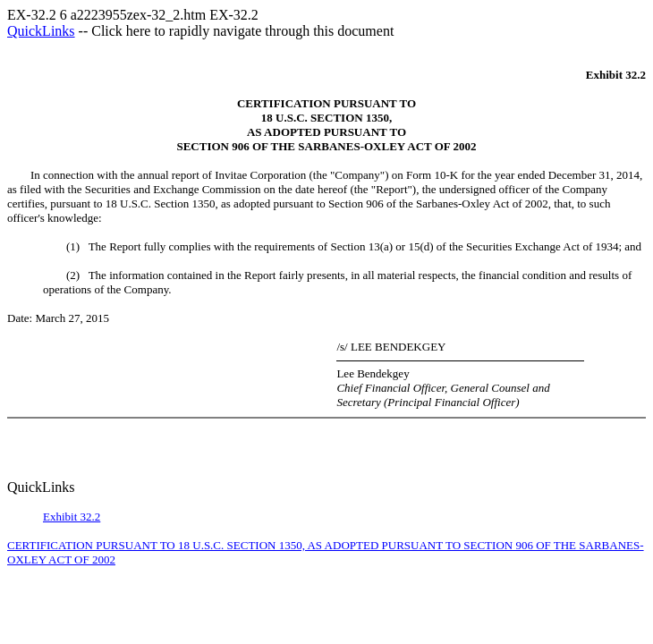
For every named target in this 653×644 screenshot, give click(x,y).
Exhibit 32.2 (72, 517)
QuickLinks (41, 31)
